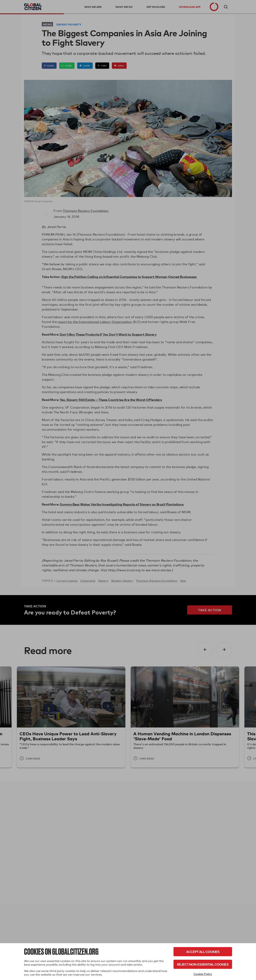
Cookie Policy (203, 974)
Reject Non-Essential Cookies (203, 964)
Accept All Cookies (203, 952)
